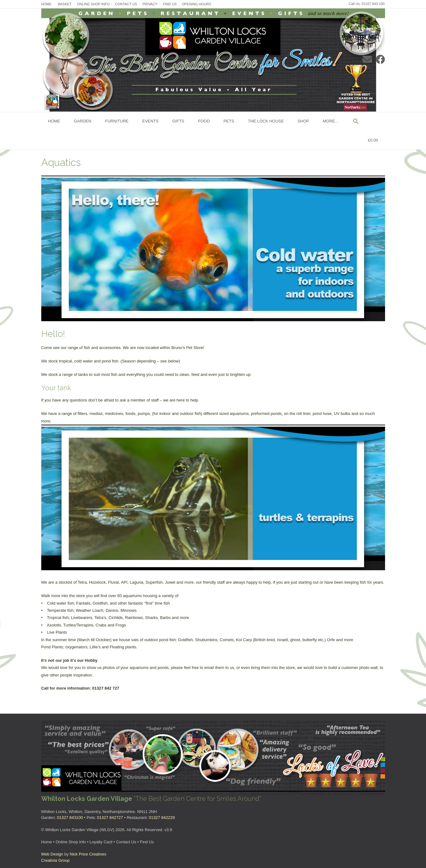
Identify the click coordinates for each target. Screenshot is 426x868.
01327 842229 (162, 818)
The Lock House (266, 121)
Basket (65, 4)
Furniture (117, 121)
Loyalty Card (101, 842)
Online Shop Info (93, 4)
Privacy (150, 4)
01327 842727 (110, 818)
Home (46, 4)
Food (204, 121)
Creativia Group (55, 860)
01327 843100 (70, 818)
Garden (83, 121)
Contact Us (126, 4)
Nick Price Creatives (88, 854)
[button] (356, 122)
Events (150, 121)
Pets (229, 121)
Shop (303, 121)
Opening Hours (197, 4)
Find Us (170, 4)
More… (331, 121)
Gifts (178, 121)
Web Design (52, 854)
